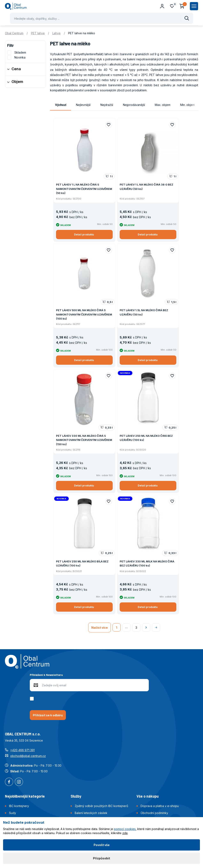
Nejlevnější (83, 105)
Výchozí (61, 105)
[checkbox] (33, 699)
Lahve (56, 33)
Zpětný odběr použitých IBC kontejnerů (101, 806)
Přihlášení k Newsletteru (46, 675)
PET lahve (38, 33)
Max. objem (163, 105)
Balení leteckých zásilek (91, 813)
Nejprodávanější (134, 105)
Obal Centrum (14, 33)
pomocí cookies (125, 829)
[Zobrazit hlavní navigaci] (194, 6)
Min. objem (188, 105)
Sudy (13, 813)
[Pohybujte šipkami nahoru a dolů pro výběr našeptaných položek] (101, 18)
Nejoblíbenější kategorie (25, 796)
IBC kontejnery (19, 806)
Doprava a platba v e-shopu (160, 806)
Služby (76, 796)
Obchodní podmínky (154, 813)
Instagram (19, 782)
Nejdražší (107, 105)
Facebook (9, 782)
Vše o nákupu (148, 796)
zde (125, 833)
